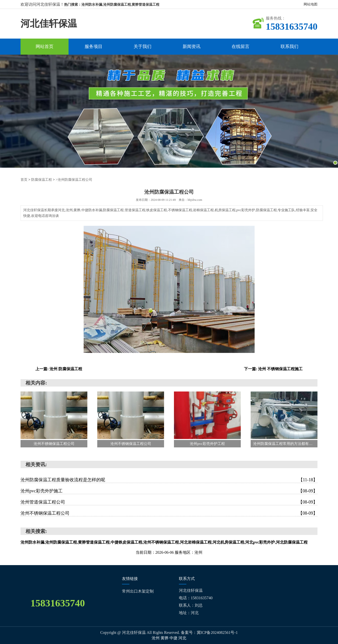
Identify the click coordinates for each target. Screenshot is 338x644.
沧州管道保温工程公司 (169, 502)
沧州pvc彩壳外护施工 (169, 491)
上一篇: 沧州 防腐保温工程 (59, 369)
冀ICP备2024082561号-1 (217, 632)
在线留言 (241, 46)
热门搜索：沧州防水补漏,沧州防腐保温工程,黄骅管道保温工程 (112, 5)
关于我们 (143, 46)
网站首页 (45, 46)
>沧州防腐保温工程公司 (74, 180)
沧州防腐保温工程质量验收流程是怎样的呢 (169, 480)
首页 (24, 180)
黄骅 (165, 638)
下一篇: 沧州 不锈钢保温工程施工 (273, 369)
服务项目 (94, 46)
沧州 (156, 638)
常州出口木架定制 (138, 591)
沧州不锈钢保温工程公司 (169, 513)
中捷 (174, 638)
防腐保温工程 (42, 180)
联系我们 (290, 46)
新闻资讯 (192, 46)
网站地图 (311, 4)
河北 (182, 638)
